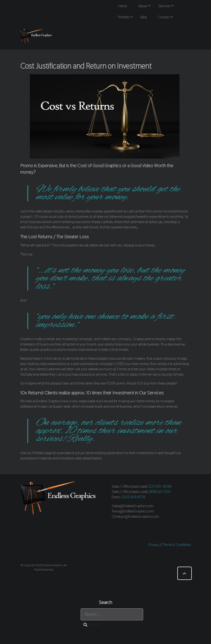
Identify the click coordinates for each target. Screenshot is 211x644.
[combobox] (112, 614)
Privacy (154, 545)
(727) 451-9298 (160, 486)
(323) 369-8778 (134, 497)
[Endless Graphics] (36, 36)
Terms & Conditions (177, 545)
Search (92, 625)
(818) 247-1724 (160, 492)
